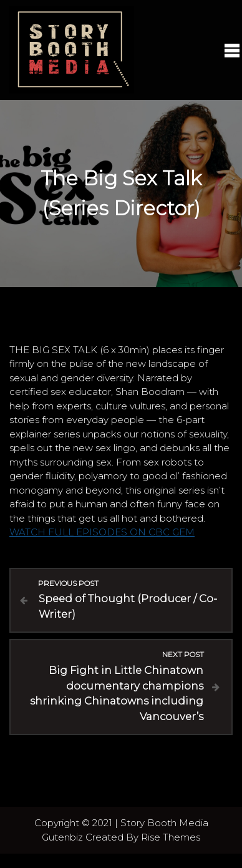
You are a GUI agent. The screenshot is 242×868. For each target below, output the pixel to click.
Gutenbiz (64, 837)
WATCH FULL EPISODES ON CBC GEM (102, 532)
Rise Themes (171, 837)
